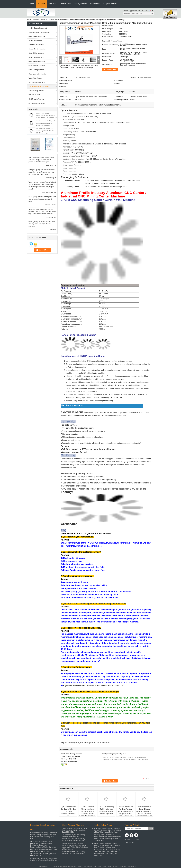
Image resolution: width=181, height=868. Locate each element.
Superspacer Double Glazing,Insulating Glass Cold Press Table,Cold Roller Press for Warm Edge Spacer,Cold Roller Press (107, 853)
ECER (142, 866)
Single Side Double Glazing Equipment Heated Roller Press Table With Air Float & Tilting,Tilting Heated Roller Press (107, 830)
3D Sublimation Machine (37, 103)
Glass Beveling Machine (37, 61)
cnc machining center (72, 743)
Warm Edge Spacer (35, 78)
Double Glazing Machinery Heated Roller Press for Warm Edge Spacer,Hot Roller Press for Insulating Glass (107, 845)
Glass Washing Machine (37, 36)
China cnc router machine (61, 866)
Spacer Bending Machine (37, 49)
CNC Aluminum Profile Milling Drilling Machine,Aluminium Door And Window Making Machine (46, 123)
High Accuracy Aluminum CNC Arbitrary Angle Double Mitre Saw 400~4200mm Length (45, 131)
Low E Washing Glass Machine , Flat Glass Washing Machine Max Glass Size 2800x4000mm (74, 830)
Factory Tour (65, 4)
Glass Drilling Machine (36, 53)
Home (31, 4)
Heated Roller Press (35, 41)
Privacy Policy (44, 866)
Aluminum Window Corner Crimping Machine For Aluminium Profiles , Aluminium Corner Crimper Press (144, 811)
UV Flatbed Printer (35, 95)
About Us (52, 4)
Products (41, 4)
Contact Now (111, 69)
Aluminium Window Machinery (51, 20)
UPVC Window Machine (37, 82)
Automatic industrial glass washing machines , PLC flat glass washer (74, 853)
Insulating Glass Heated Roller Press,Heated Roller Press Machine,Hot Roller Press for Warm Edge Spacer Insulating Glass (107, 838)
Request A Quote (110, 4)
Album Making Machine (36, 91)
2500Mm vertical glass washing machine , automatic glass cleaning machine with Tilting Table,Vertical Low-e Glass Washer (75, 846)
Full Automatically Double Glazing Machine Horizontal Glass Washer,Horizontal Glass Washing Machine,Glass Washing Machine (73, 838)
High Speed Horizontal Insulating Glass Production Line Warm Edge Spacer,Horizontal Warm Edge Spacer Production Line (44, 853)
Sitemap (136, 839)
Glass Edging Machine (36, 57)
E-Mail (128, 839)
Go (152, 14)
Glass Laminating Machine (37, 74)
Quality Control (80, 4)
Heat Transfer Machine (36, 99)
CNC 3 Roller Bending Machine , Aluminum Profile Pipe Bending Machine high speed (106, 810)
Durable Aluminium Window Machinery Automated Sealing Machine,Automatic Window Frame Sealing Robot (87, 812)
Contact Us (95, 4)
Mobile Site (130, 842)
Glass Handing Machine (37, 66)
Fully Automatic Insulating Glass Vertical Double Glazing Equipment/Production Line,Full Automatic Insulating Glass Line (44, 836)
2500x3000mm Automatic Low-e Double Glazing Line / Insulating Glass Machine (44, 859)
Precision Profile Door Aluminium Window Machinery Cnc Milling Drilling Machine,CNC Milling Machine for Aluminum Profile (125, 812)
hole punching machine (88, 743)
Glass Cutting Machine (36, 70)
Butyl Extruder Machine (36, 45)
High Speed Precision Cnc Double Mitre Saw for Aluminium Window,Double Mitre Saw (68, 811)
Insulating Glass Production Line (39, 32)
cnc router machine (103, 743)
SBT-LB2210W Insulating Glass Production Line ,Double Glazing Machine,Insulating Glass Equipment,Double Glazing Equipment (43, 844)
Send (151, 829)
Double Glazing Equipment (38, 28)
